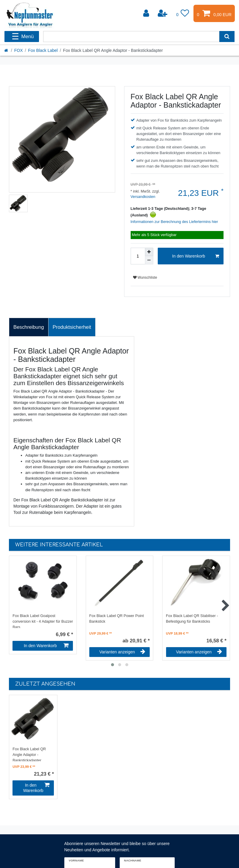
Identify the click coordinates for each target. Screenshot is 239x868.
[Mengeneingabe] (138, 256)
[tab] (29, 327)
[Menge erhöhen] (149, 252)
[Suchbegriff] (131, 37)
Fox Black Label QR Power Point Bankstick (117, 619)
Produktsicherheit (72, 327)
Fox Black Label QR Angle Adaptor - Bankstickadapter (29, 754)
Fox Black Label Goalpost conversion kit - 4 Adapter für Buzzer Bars (43, 621)
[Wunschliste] (183, 13)
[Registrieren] (163, 13)
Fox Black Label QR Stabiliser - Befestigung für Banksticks (192, 619)
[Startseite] (7, 50)
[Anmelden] (147, 13)
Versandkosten (143, 197)
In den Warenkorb (196, 256)
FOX (19, 50)
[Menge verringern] (149, 260)
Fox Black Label (43, 50)
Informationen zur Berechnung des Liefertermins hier (174, 222)
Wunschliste (145, 278)
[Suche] (227, 37)
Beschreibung (29, 327)
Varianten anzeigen (122, 652)
